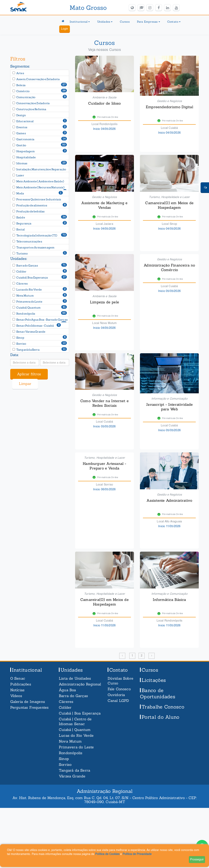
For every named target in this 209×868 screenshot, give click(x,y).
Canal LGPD (118, 701)
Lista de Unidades (75, 678)
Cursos (125, 22)
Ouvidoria (116, 695)
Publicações (21, 684)
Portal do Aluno (161, 717)
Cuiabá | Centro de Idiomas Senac (75, 721)
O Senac (18, 678)
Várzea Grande (72, 776)
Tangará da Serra (74, 770)
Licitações (154, 680)
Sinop (64, 759)
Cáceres (66, 702)
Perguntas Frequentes (30, 707)
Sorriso (65, 765)
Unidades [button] (105, 22)
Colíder (65, 707)
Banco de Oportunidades (158, 693)
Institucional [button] (80, 22)
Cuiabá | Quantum (75, 730)
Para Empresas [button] (148, 22)
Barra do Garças (73, 696)
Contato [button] (174, 22)
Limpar (25, 384)
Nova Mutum (70, 741)
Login (65, 29)
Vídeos (16, 696)
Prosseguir (197, 860)
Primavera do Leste (76, 747)
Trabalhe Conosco (163, 707)
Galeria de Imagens (28, 702)
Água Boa (67, 690)
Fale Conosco (119, 689)
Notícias (17, 690)
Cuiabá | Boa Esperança (80, 713)
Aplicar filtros (29, 374)
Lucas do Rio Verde (76, 735)
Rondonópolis (71, 753)
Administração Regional (80, 684)
